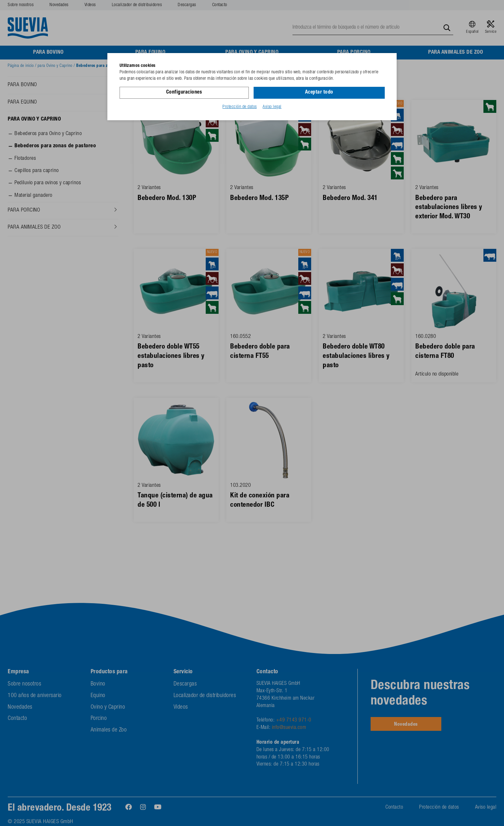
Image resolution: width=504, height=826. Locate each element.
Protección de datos (240, 107)
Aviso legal (272, 107)
